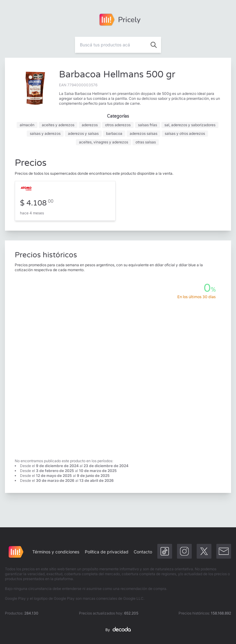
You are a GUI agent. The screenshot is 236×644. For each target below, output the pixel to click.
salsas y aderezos (45, 133)
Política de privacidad (107, 552)
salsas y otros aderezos (185, 133)
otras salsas (146, 142)
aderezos (90, 125)
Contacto (143, 552)
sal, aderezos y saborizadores (190, 125)
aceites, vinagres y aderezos (104, 142)
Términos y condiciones (56, 552)
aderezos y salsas (83, 133)
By (118, 630)
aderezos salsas (144, 133)
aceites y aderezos (58, 125)
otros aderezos (118, 125)
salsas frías (147, 125)
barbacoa (114, 133)
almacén (27, 125)
